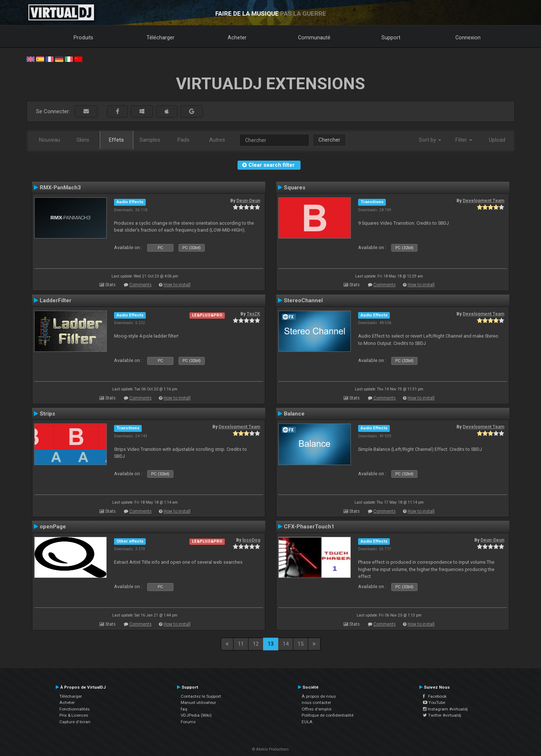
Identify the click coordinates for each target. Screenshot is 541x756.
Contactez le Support (201, 696)
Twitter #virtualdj (442, 715)
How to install (177, 285)
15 (301, 644)
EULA (307, 722)
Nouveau (50, 140)
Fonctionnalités (75, 709)
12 (256, 644)
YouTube (434, 702)
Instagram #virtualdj (445, 709)
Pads (183, 140)
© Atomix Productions (270, 749)
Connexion (468, 38)
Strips (47, 414)
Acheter (237, 38)
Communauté (314, 38)
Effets (116, 140)
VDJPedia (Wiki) (196, 715)
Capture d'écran (75, 722)
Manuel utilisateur (198, 702)
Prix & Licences (74, 715)
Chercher (329, 140)
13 (271, 644)
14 (286, 644)
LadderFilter (56, 300)
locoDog (251, 540)
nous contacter (316, 702)
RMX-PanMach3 (60, 188)
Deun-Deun (248, 201)
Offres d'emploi (317, 709)
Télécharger (160, 38)
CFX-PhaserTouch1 (309, 527)
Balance (294, 414)
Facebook (435, 696)
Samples (150, 140)
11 (241, 644)
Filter (464, 140)
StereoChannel (303, 300)
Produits (83, 38)
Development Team (483, 201)
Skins (83, 140)
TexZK (253, 314)
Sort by (430, 140)
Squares (295, 188)
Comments (140, 285)
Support (391, 38)
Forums (188, 722)
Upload (497, 140)
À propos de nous (319, 696)
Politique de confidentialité (328, 715)
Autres (217, 140)
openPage (53, 527)
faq (184, 709)
